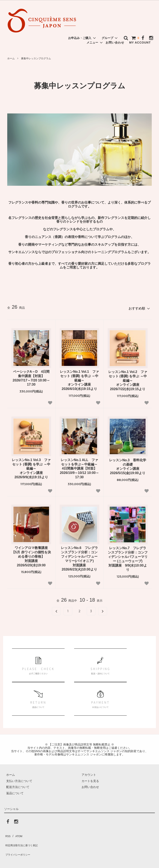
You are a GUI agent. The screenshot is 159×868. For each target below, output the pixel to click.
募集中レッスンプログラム (36, 58)
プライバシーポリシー (19, 845)
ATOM (16, 833)
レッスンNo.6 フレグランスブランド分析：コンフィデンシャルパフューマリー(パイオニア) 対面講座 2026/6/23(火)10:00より (79, 557)
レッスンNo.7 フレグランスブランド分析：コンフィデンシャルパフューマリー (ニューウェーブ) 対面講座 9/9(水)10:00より (128, 557)
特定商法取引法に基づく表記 (23, 839)
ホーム (11, 58)
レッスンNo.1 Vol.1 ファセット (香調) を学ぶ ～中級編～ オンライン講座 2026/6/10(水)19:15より (79, 378)
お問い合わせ (115, 42)
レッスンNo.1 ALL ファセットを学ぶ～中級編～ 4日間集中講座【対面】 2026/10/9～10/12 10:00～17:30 (79, 467)
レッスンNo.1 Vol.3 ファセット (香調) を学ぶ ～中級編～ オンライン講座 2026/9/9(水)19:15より (31, 467)
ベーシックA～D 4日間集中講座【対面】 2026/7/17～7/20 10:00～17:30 (31, 376)
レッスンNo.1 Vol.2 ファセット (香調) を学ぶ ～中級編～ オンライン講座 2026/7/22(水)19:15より (128, 379)
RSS (7, 833)
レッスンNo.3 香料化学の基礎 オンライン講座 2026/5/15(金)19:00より (128, 465)
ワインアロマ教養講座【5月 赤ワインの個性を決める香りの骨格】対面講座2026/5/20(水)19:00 (31, 555)
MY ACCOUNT (140, 42)
